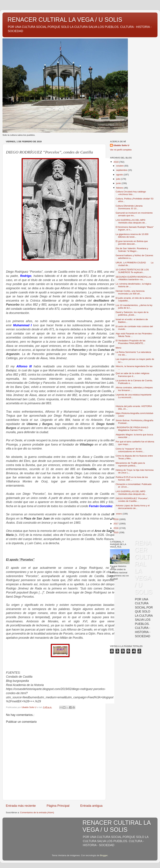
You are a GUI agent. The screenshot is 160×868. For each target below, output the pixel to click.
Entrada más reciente (21, 806)
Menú (118, 348)
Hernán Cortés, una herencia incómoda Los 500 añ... (130, 292)
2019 (116, 162)
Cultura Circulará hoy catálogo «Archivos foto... (131, 193)
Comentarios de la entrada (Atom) (37, 812)
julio (118, 179)
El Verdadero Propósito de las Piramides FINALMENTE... (131, 342)
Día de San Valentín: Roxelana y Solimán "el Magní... (132, 250)
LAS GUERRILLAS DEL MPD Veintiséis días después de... (131, 221)
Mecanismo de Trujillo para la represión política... (130, 464)
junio (119, 183)
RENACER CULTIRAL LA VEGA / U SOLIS (65, 20)
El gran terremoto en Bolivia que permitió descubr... (132, 243)
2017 (116, 524)
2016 (116, 528)
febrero (120, 188)
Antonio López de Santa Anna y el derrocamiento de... (133, 507)
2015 (116, 532)
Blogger (104, 855)
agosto (120, 175)
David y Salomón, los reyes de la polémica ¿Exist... (132, 314)
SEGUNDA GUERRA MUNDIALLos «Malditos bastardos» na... (133, 278)
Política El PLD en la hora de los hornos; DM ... (132, 479)
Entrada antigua (91, 806)
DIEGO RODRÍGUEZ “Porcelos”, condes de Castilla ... (132, 500)
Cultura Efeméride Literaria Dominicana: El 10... (129, 207)
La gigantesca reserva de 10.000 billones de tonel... (132, 236)
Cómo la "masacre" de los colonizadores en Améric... (130, 450)
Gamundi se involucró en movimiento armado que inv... (134, 214)
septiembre (122, 170)
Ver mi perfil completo (121, 150)
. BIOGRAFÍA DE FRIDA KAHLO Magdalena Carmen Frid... (132, 429)
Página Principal (58, 806)
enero (119, 514)
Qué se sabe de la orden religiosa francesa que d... (132, 375)
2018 (116, 519)
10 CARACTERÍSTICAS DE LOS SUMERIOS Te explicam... (132, 271)
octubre (120, 166)
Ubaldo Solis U (121, 145)
